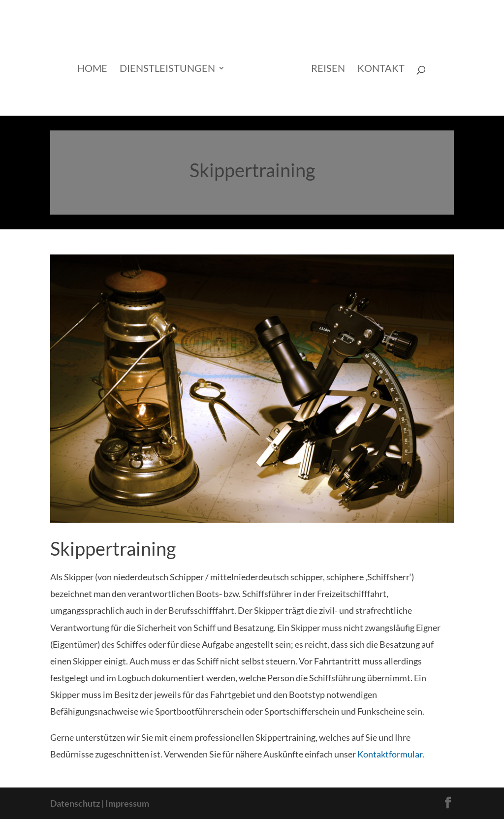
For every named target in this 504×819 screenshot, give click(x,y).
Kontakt (381, 69)
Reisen (328, 69)
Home (92, 69)
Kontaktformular (390, 754)
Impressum (127, 803)
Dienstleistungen (167, 69)
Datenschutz (75, 803)
